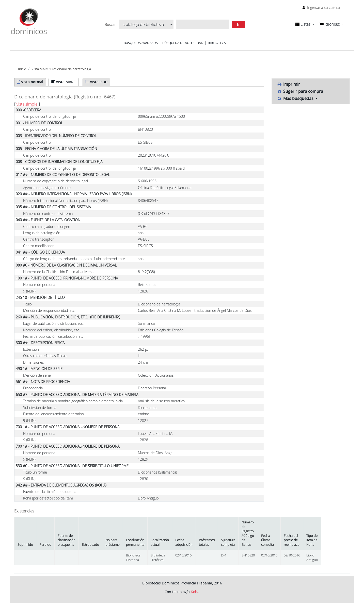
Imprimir (288, 84)
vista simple (27, 104)
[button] (305, 24)
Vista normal (30, 82)
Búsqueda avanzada (141, 43)
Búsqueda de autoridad (183, 43)
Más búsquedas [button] (296, 98)
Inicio (22, 69)
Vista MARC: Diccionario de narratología (61, 69)
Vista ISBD (96, 82)
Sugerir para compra (300, 91)
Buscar (110, 25)
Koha (195, 592)
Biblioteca (217, 43)
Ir (238, 24)
